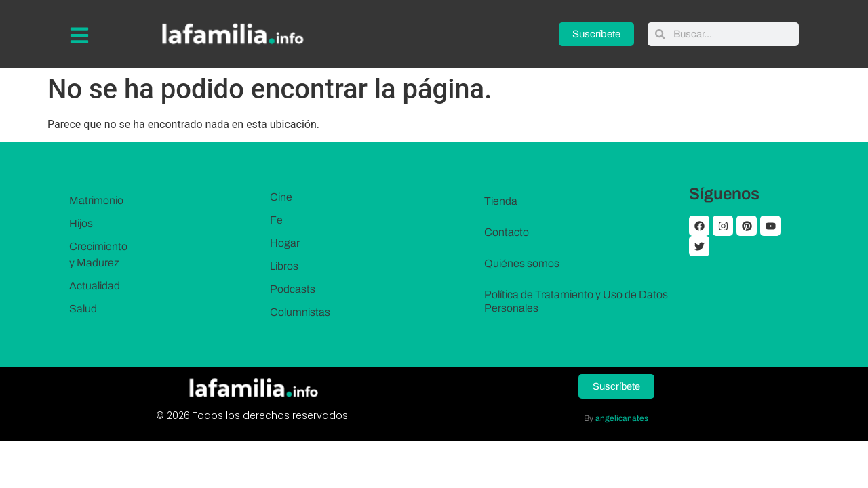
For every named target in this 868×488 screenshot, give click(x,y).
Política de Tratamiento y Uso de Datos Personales (576, 301)
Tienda (501, 201)
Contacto (507, 232)
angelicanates (622, 418)
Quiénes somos (522, 263)
